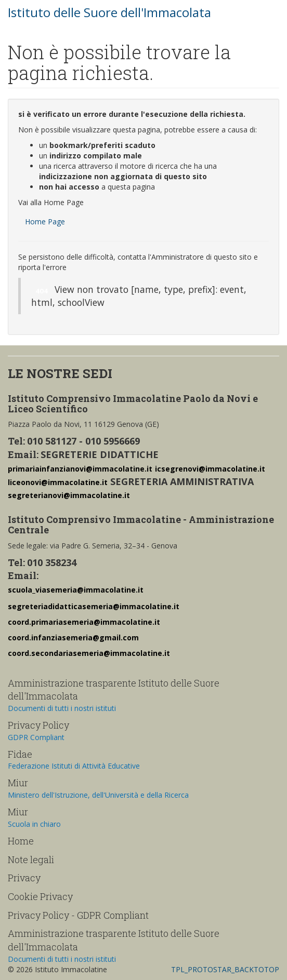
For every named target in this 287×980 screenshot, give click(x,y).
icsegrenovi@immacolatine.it (210, 469)
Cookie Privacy (40, 896)
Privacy (24, 878)
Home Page (45, 221)
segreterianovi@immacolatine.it (69, 495)
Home (21, 841)
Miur (18, 783)
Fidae (20, 754)
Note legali (31, 860)
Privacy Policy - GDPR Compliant (78, 915)
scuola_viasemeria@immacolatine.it (76, 590)
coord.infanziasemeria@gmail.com (73, 637)
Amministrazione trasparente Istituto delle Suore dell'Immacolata (114, 690)
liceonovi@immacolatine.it (58, 482)
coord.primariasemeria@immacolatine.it (84, 622)
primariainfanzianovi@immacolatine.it (80, 469)
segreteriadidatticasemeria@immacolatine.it (94, 606)
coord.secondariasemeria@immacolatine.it (89, 653)
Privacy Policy (38, 725)
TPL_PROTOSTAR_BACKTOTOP (225, 969)
